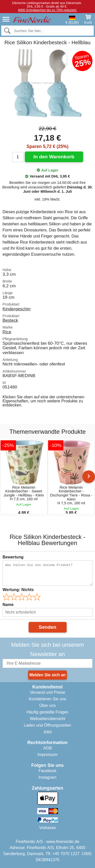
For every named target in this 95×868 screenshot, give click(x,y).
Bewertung (13, 557)
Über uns (48, 706)
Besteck (10, 320)
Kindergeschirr (17, 309)
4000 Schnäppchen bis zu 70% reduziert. (48, 10)
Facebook (47, 771)
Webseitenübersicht (47, 719)
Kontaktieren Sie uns (48, 699)
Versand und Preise (48, 692)
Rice (7, 332)
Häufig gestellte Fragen (48, 712)
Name (8, 605)
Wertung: (18, 590)
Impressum (48, 755)
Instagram (48, 777)
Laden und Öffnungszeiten (48, 725)
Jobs (48, 732)
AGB (48, 748)
